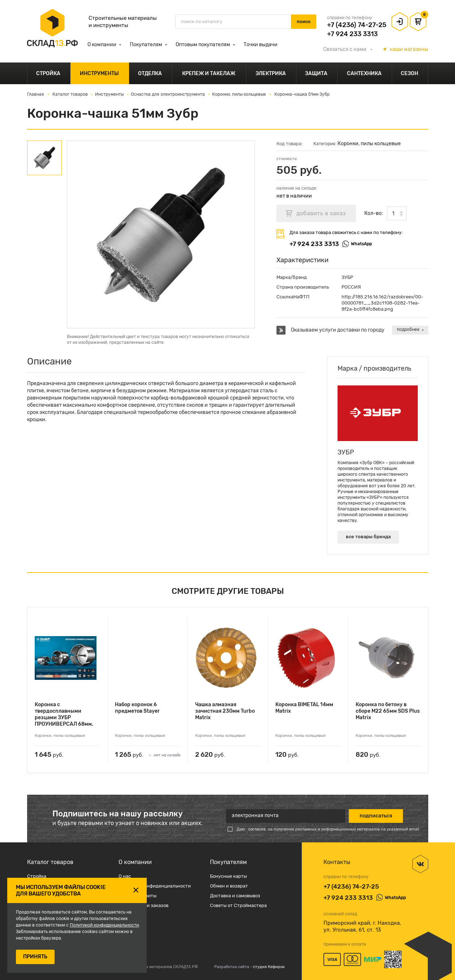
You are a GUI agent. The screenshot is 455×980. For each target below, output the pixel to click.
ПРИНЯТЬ (35, 957)
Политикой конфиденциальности (104, 925)
